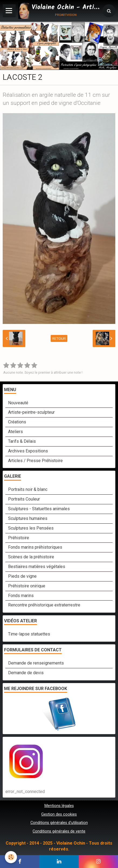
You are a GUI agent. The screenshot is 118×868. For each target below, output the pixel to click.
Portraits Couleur (24, 499)
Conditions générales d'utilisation (59, 823)
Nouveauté (18, 403)
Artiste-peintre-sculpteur (31, 412)
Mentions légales (59, 806)
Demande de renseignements (36, 663)
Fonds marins (21, 596)
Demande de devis (26, 673)
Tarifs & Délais (22, 441)
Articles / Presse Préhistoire (35, 461)
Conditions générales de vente (59, 831)
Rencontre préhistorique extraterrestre (44, 605)
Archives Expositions (28, 451)
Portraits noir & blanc (28, 489)
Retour (59, 338)
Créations (17, 422)
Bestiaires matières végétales (37, 567)
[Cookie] (11, 857)
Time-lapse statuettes (29, 634)
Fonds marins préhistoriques (35, 547)
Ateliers (15, 432)
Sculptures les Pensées (31, 528)
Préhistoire (19, 538)
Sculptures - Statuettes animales (39, 509)
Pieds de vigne (22, 576)
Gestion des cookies (59, 814)
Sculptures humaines (28, 518)
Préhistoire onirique (27, 586)
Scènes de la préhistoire (31, 557)
